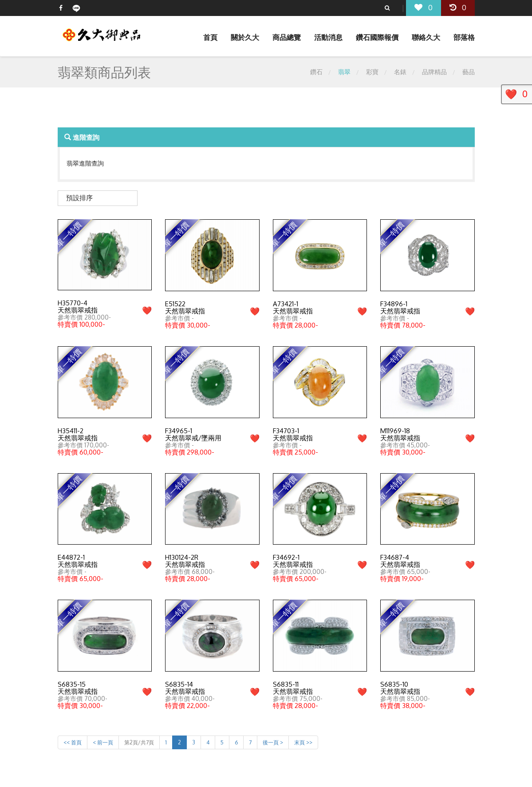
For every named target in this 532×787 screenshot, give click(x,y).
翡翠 (344, 72)
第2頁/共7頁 (139, 742)
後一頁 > (273, 742)
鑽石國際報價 (377, 37)
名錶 (400, 72)
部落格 (464, 37)
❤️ (147, 310)
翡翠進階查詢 (85, 163)
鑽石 (316, 72)
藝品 (469, 72)
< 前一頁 (103, 742)
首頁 (210, 37)
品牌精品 (434, 72)
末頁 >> (303, 742)
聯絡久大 (426, 37)
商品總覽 (287, 37)
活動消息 (328, 37)
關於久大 (245, 37)
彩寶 (372, 72)
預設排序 (79, 198)
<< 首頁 (73, 742)
